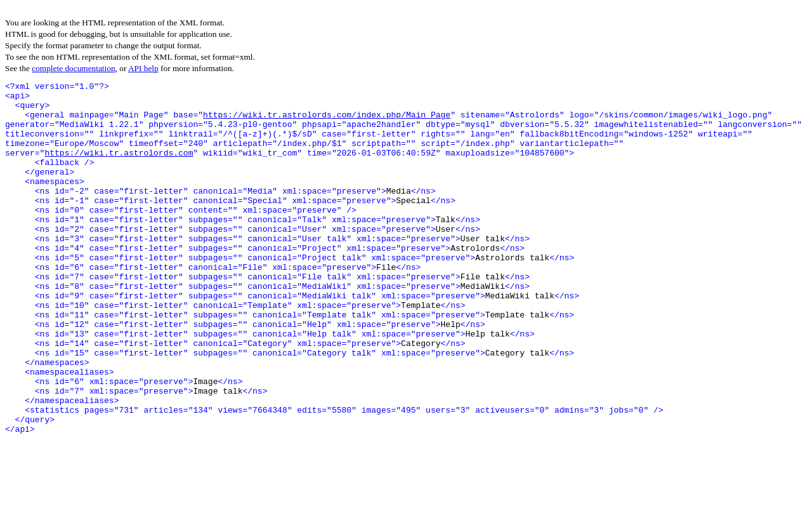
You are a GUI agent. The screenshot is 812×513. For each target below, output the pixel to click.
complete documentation (73, 68)
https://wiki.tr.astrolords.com (119, 168)
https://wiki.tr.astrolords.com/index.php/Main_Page (327, 122)
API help (143, 68)
